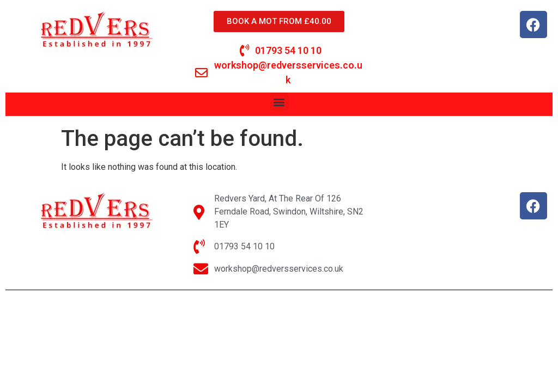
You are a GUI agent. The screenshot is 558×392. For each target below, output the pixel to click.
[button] (279, 102)
